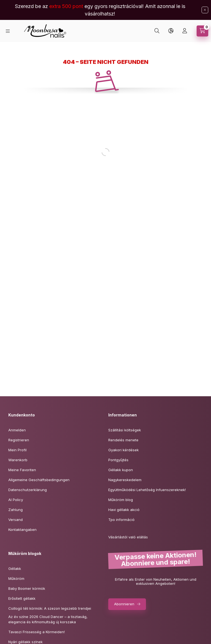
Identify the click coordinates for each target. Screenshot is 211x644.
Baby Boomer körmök (27, 588)
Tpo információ (121, 520)
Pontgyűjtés (118, 460)
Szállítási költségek (125, 430)
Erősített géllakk (22, 598)
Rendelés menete (123, 440)
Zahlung (16, 510)
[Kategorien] (8, 31)
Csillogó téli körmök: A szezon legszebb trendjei (50, 608)
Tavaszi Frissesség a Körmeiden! (37, 632)
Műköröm (16, 578)
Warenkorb (18, 460)
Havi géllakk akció (124, 510)
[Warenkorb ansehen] (202, 31)
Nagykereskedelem (125, 480)
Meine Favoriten (22, 470)
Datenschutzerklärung (28, 490)
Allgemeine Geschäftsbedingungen (39, 480)
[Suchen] (157, 31)
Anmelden (17, 430)
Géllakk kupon (121, 470)
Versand (16, 520)
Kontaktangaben (22, 530)
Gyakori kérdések (123, 450)
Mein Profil (17, 450)
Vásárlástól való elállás (128, 537)
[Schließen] (205, 10)
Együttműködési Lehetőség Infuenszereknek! (147, 490)
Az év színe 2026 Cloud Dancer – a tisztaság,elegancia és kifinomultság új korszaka (48, 619)
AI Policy (16, 500)
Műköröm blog (121, 500)
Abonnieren (124, 604)
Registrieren (19, 440)
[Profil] (185, 31)
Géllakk (15, 569)
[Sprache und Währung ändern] (171, 31)
